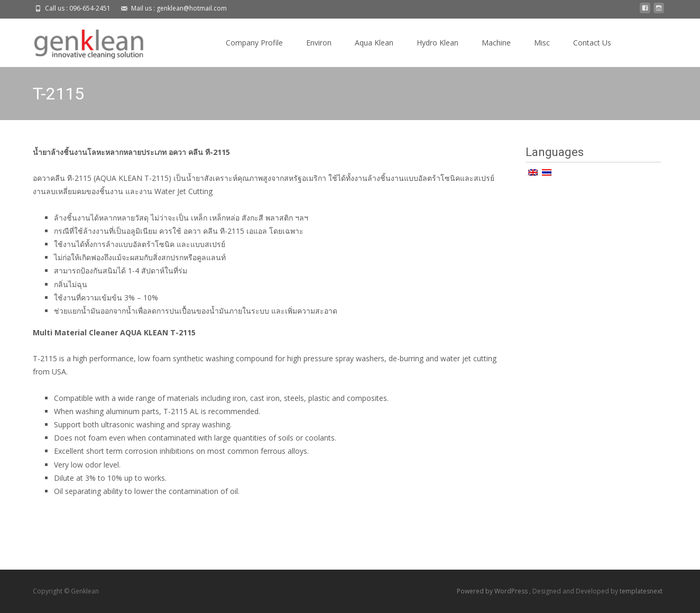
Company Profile (254, 43)
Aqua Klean (374, 43)
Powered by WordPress (493, 591)
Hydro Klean (438, 43)
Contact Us (592, 43)
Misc (542, 43)
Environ (319, 43)
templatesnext (641, 591)
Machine (496, 43)
